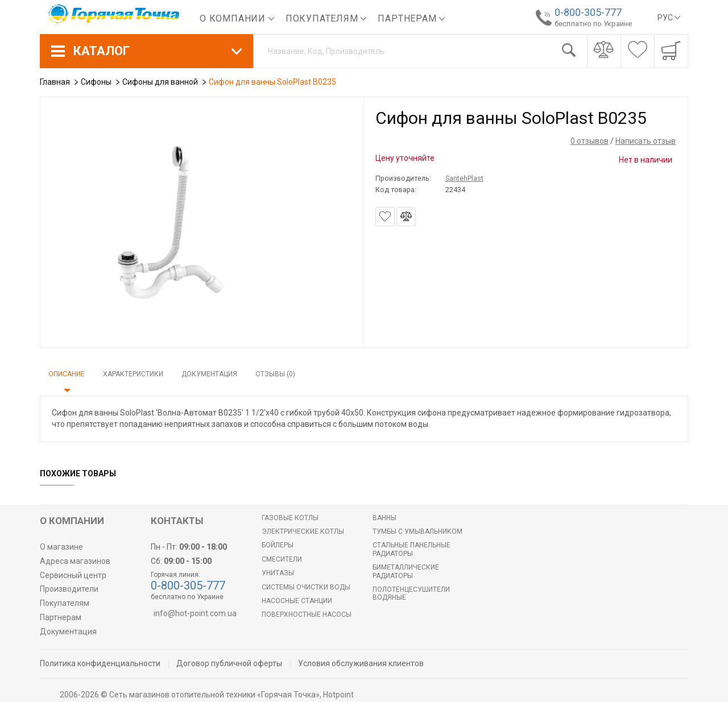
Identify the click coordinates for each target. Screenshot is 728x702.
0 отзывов (590, 141)
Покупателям (326, 18)
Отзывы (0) (275, 374)
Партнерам (411, 18)
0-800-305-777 (588, 12)
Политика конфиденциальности (100, 663)
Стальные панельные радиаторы (411, 549)
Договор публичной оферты (229, 663)
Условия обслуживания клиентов (361, 663)
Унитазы (278, 573)
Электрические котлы (303, 531)
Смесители (282, 559)
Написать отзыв (646, 141)
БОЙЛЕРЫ (278, 545)
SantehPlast (464, 178)
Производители (69, 589)
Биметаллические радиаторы (406, 571)
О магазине (61, 547)
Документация (209, 374)
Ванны (384, 518)
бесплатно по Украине (593, 24)
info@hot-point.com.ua (195, 613)
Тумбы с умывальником (417, 531)
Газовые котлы (290, 518)
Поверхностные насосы (307, 614)
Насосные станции (297, 601)
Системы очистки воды (306, 587)
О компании (237, 18)
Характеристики (133, 374)
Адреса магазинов (75, 561)
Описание (67, 374)
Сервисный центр (73, 575)
